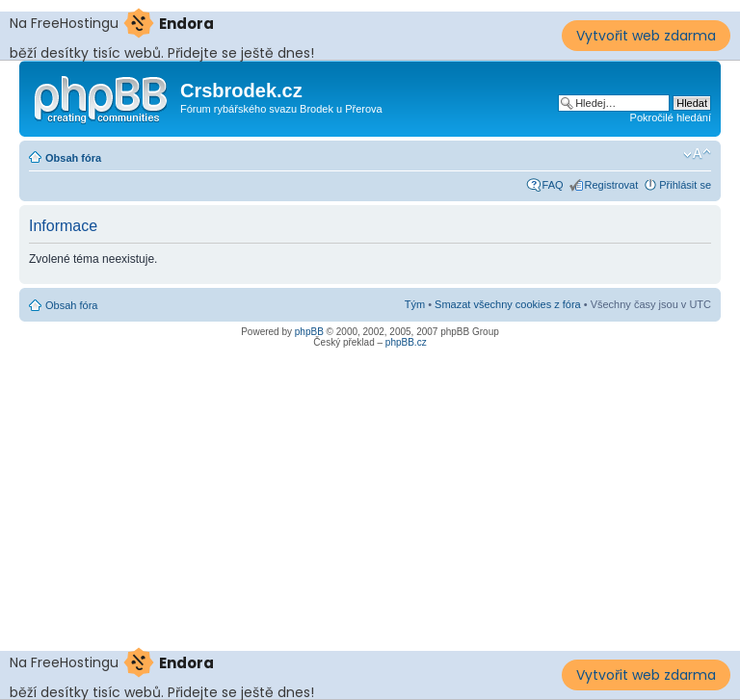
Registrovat (612, 185)
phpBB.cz (406, 342)
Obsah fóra (73, 158)
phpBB (309, 332)
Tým (415, 304)
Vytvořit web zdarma (646, 36)
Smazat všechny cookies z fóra (508, 304)
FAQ (553, 185)
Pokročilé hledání (671, 117)
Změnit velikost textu (697, 154)
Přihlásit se (685, 185)
